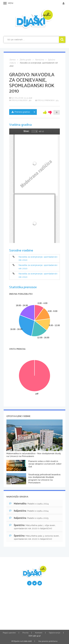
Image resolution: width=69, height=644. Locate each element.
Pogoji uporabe (9, 633)
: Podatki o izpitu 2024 (29, 504)
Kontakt (39, 633)
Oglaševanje (55, 633)
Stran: (26, 131)
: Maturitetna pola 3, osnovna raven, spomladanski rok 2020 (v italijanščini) (34, 537)
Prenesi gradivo (21, 112)
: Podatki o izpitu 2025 (29, 518)
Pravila (25, 633)
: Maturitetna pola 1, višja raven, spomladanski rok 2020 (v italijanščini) (32, 527)
